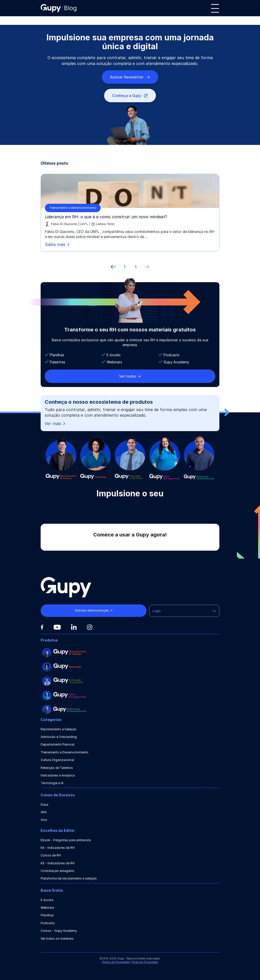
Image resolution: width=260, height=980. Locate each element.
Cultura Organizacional (57, 760)
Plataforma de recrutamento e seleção (69, 878)
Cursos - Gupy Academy (59, 931)
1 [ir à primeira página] (125, 267)
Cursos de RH (51, 855)
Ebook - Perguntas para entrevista (66, 840)
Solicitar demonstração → (94, 610)
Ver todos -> (130, 376)
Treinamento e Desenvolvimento (64, 752)
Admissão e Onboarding (59, 737)
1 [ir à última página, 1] (136, 267)
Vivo (44, 820)
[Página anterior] (113, 267)
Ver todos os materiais (57, 939)
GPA (44, 812)
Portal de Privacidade (145, 962)
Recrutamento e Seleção (59, 729)
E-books (47, 900)
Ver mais (55, 424)
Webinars (47, 908)
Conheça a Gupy (130, 96)
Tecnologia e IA (52, 783)
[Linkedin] (74, 627)
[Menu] (215, 8)
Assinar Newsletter (130, 77)
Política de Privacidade (116, 962)
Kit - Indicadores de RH (58, 848)
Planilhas (47, 915)
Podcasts (48, 923)
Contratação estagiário (58, 871)
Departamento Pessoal (58, 744)
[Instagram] (90, 627)
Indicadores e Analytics (58, 775)
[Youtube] (57, 627)
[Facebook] (42, 627)
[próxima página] (147, 267)
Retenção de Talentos (57, 768)
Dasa (44, 805)
